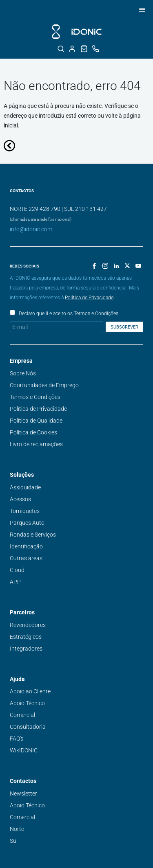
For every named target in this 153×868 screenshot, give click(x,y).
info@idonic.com (31, 229)
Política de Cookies (33, 432)
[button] (141, 10)
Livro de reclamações (36, 444)
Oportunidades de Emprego (44, 385)
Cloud (17, 570)
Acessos (20, 499)
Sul (14, 841)
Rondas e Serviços (33, 535)
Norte (17, 829)
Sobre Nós (23, 373)
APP (15, 582)
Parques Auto (27, 523)
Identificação (26, 546)
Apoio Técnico (27, 703)
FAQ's (17, 739)
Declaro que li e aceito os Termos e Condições (69, 313)
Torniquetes (25, 511)
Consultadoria (28, 727)
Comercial (22, 715)
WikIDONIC (24, 750)
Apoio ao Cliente (30, 691)
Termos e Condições (35, 397)
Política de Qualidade (36, 421)
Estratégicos (26, 637)
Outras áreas (26, 558)
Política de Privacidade (89, 298)
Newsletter (23, 793)
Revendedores (28, 625)
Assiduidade (25, 487)
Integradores (26, 649)
